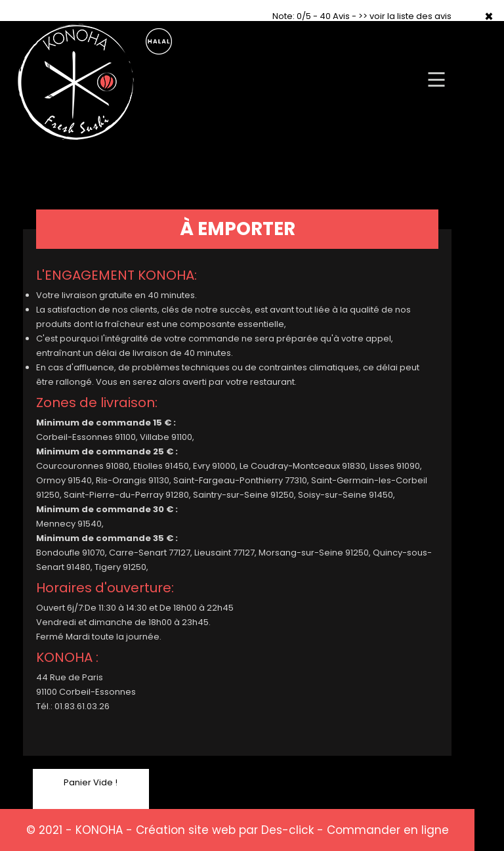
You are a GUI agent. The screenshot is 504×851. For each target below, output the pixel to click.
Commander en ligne (388, 830)
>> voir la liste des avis (405, 16)
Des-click (287, 830)
